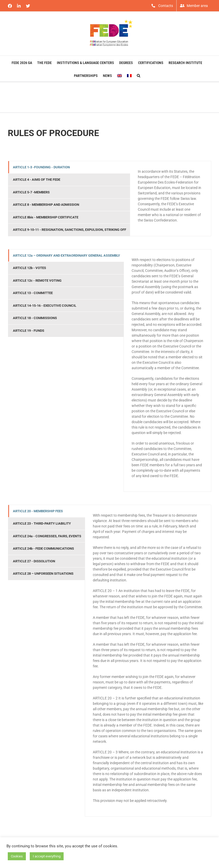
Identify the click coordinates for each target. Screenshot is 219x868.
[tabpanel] (171, 199)
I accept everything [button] (47, 856)
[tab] (69, 167)
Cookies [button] (17, 856)
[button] (138, 75)
